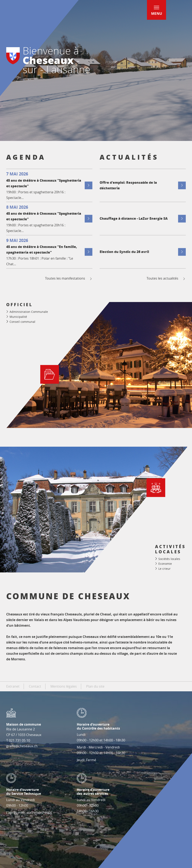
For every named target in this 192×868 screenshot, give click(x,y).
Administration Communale (29, 312)
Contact (35, 686)
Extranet (13, 686)
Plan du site (95, 686)
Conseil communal (22, 322)
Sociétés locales (169, 559)
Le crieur (164, 569)
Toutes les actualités (166, 278)
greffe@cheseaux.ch (22, 746)
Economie (165, 564)
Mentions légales (64, 686)
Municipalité (18, 317)
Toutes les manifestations (69, 278)
